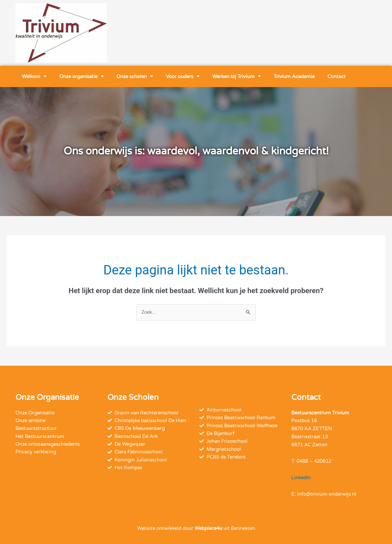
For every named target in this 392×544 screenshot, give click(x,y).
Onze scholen (135, 76)
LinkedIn (301, 478)
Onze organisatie (81, 76)
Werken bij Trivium (236, 76)
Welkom (34, 76)
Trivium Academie (294, 76)
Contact (337, 76)
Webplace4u (208, 528)
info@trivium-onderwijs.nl (327, 494)
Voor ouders (183, 76)
